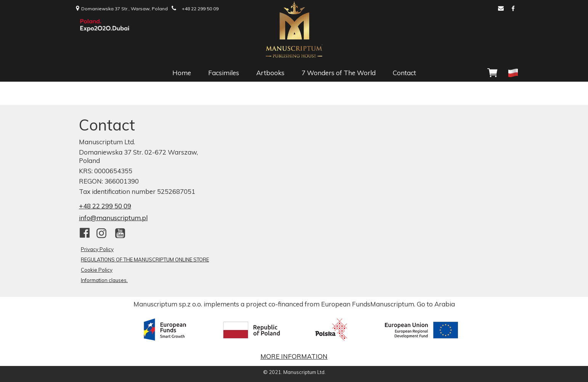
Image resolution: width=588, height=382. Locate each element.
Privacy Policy (97, 249)
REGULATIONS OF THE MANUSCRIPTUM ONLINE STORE (145, 260)
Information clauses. (104, 280)
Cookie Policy (97, 270)
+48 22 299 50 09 (105, 206)
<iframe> (360, 195)
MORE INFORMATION (294, 356)
